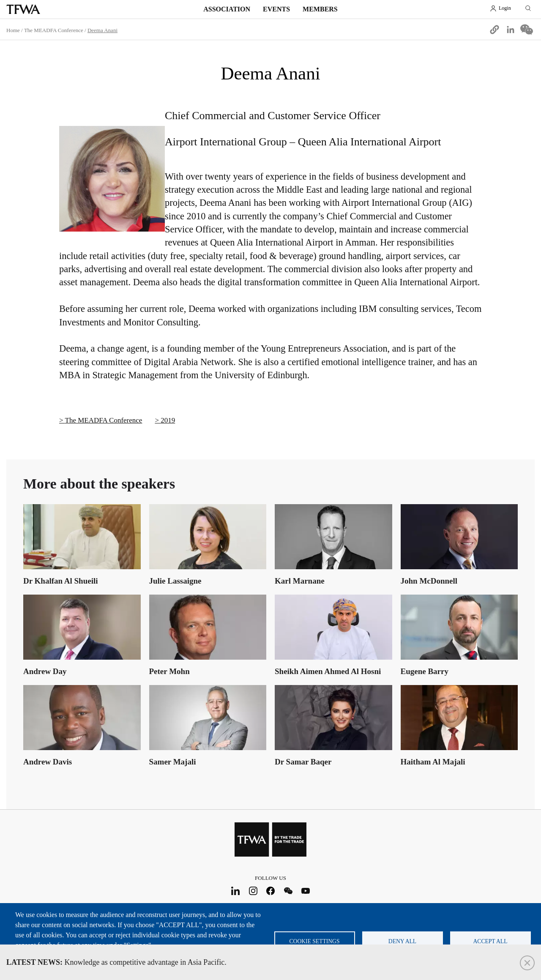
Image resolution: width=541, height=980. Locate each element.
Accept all (490, 941)
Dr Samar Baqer (303, 762)
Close (527, 963)
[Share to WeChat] (527, 30)
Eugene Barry (425, 671)
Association (227, 9)
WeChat (288, 891)
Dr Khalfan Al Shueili (61, 581)
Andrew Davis (48, 762)
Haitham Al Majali (433, 762)
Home (13, 30)
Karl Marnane (300, 581)
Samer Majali (173, 762)
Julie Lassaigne (175, 581)
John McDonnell (429, 581)
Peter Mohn (169, 671)
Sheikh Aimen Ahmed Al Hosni (328, 671)
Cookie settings (315, 941)
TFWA (23, 9)
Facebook (271, 891)
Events (276, 9)
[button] (495, 30)
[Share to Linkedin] (511, 30)
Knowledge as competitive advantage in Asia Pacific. (116, 962)
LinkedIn (236, 891)
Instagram (253, 891)
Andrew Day (45, 671)
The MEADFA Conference (54, 30)
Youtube (306, 891)
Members (320, 9)
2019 (168, 420)
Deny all (402, 941)
